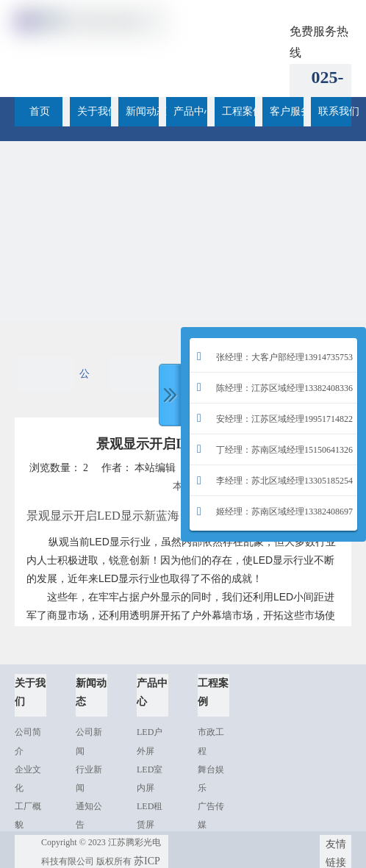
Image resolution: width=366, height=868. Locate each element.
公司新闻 (85, 380)
